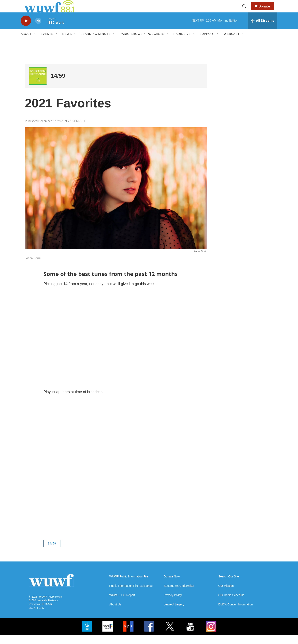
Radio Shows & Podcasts (142, 43)
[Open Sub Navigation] (35, 43)
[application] (116, 347)
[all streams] (263, 30)
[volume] (38, 30)
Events (47, 43)
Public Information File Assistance (131, 595)
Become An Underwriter (179, 595)
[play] (26, 30)
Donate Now (172, 586)
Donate (267, 11)
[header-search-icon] (246, 11)
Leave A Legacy (174, 614)
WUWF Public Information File (129, 586)
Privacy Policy (173, 605)
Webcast (232, 43)
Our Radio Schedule (231, 605)
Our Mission (226, 595)
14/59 (58, 85)
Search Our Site (229, 586)
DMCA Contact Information (236, 614)
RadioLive (182, 43)
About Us (115, 614)
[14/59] (38, 85)
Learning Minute (96, 43)
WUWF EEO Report (122, 605)
